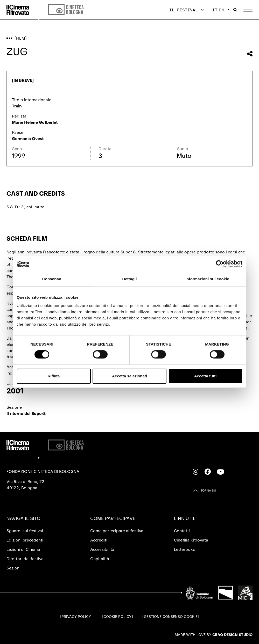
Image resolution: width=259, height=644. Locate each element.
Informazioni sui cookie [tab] (207, 279)
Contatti (182, 531)
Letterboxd (185, 549)
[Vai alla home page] (18, 10)
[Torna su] (205, 490)
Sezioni (13, 568)
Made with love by (214, 635)
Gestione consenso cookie (171, 617)
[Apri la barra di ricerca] (235, 10)
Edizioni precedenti (25, 540)
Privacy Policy (76, 617)
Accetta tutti (205, 376)
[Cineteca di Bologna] (66, 445)
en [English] (221, 10)
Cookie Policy (117, 617)
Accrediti (99, 540)
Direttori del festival (26, 559)
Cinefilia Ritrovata (191, 540)
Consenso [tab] (52, 279)
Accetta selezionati (129, 376)
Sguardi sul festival (25, 531)
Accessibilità (102, 549)
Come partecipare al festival (117, 531)
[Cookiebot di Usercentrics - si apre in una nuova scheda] (220, 264)
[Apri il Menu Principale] (248, 10)
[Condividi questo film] (250, 54)
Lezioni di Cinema (23, 549)
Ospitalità (100, 559)
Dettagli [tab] (130, 279)
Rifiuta (54, 376)
